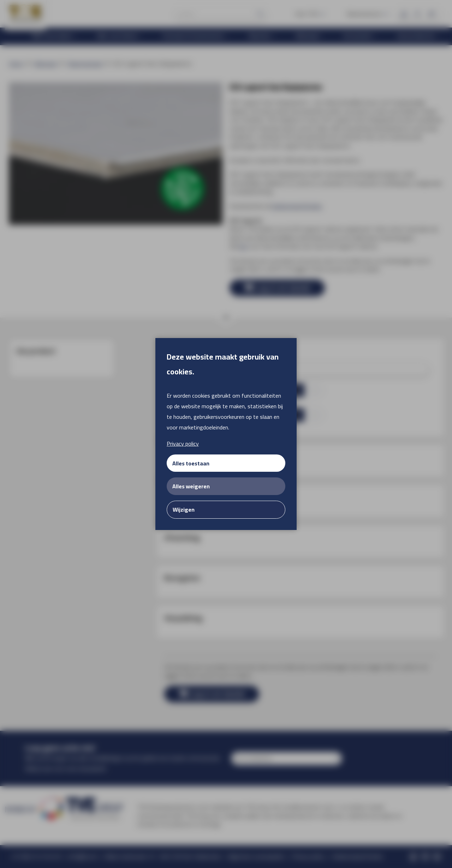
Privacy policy (183, 444)
